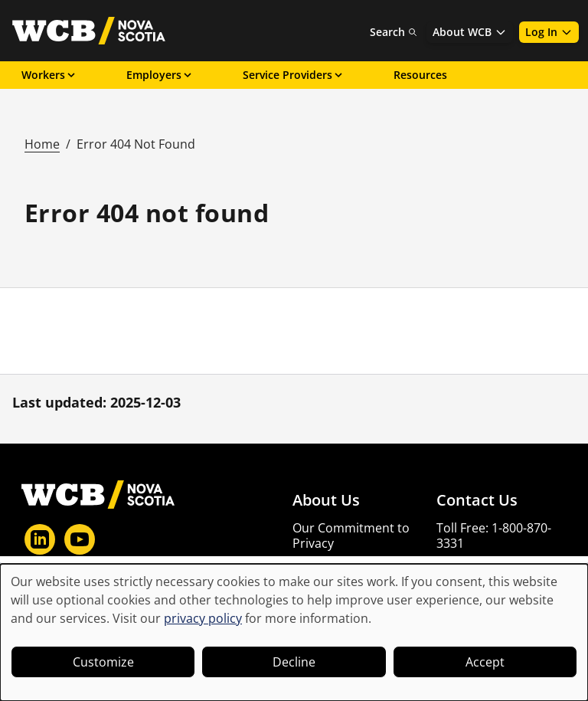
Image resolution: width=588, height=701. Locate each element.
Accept (485, 662)
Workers (49, 75)
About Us (326, 500)
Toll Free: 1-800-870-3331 (494, 536)
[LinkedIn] (40, 539)
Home (42, 144)
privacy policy (203, 618)
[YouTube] (80, 539)
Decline (294, 662)
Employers (160, 75)
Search (394, 32)
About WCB (470, 32)
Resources (420, 75)
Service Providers (294, 75)
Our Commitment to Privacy (351, 536)
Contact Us (477, 500)
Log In (549, 32)
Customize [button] (103, 662)
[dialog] (294, 632)
